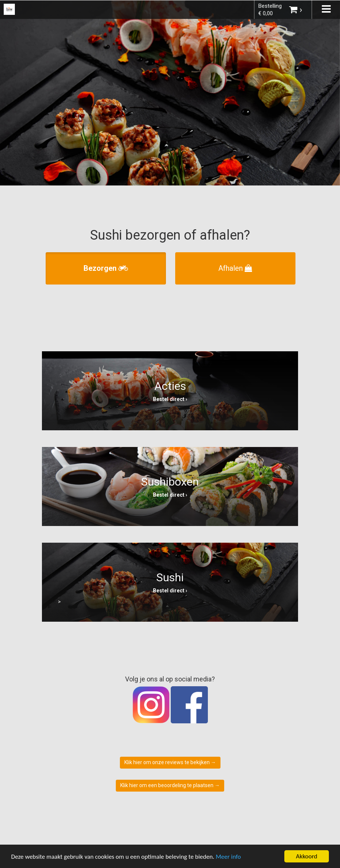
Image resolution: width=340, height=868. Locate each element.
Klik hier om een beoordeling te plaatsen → (170, 785)
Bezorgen (106, 268)
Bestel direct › (170, 399)
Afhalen (235, 268)
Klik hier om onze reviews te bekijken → (170, 762)
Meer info (228, 857)
